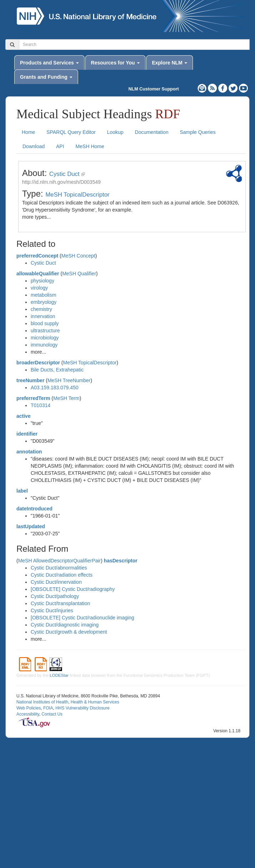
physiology (42, 281)
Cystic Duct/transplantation (60, 603)
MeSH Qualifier (79, 274)
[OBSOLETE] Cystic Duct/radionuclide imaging (82, 618)
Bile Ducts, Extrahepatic (57, 370)
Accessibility (28, 714)
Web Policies (29, 708)
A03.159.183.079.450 (55, 388)
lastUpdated (31, 526)
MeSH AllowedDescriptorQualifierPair (60, 561)
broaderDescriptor (38, 363)
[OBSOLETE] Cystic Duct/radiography (73, 589)
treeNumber (30, 380)
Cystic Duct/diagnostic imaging (65, 625)
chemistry (41, 309)
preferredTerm (33, 398)
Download (34, 146)
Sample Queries (198, 132)
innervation (43, 316)
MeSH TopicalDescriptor (77, 195)
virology (39, 288)
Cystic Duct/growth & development (69, 632)
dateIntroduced (34, 509)
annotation (29, 452)
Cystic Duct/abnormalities (59, 568)
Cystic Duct (64, 174)
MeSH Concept (78, 256)
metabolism (44, 295)
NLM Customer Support (154, 89)
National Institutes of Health (42, 702)
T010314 (40, 405)
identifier (27, 434)
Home (28, 132)
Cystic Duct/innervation (56, 582)
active (24, 416)
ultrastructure (45, 331)
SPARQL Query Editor (71, 132)
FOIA (48, 708)
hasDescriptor (121, 561)
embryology (44, 302)
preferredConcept (37, 256)
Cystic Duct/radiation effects (62, 575)
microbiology (45, 338)
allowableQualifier (38, 274)
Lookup (115, 132)
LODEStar (59, 675)
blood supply (45, 323)
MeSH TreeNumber (69, 380)
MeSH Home (90, 146)
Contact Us (52, 714)
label (22, 491)
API (60, 146)
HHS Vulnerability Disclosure (82, 708)
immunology (44, 345)
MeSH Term (66, 398)
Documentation (152, 132)
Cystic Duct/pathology (55, 596)
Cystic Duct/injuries (52, 610)
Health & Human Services (95, 702)
